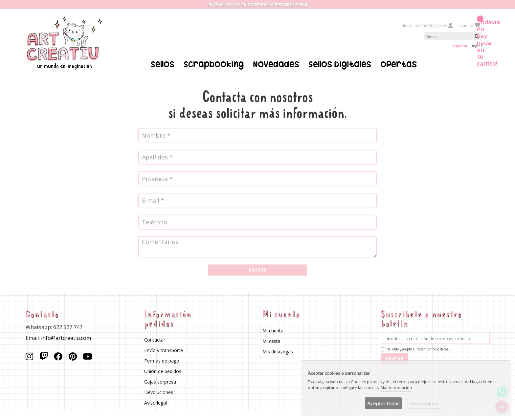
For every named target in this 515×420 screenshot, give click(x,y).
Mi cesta (271, 341)
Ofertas (399, 64)
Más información (396, 388)
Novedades (276, 64)
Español (460, 46)
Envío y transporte (163, 350)
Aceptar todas (383, 403)
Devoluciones (158, 392)
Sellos (163, 64)
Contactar (154, 340)
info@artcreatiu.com (66, 338)
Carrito (470, 25)
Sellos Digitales (340, 64)
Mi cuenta (273, 331)
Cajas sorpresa (160, 382)
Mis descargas (278, 352)
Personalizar (424, 403)
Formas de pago (161, 361)
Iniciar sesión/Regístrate (428, 25)
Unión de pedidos (162, 371)
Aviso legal (155, 403)
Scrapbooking (214, 64)
